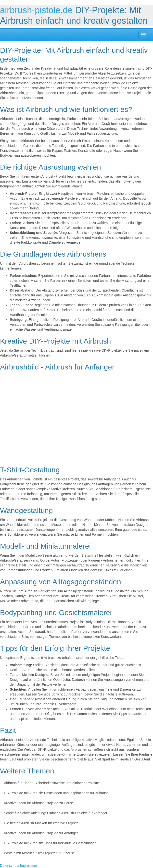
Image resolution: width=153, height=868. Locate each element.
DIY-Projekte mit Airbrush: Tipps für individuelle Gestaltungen (50, 843)
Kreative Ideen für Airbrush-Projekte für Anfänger (41, 833)
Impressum (29, 866)
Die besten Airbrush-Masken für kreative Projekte (41, 823)
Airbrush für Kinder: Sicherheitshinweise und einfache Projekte (51, 783)
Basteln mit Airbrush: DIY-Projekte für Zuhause (39, 853)
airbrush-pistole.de (36, 10)
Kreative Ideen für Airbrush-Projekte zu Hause (39, 803)
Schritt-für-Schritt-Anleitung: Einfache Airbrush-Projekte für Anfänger (56, 813)
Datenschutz (10, 866)
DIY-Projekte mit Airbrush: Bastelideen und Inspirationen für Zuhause (56, 793)
